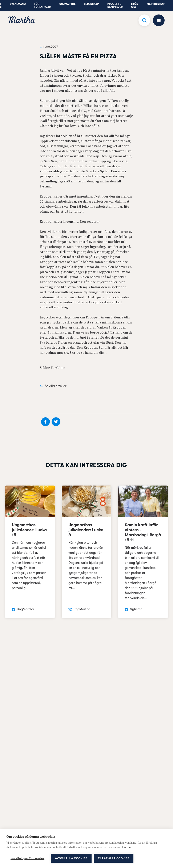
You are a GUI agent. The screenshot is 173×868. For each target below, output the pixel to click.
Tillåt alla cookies (114, 858)
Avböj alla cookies (71, 858)
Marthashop (156, 4)
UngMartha (68, 4)
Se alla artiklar (53, 386)
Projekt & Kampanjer (115, 5)
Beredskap (91, 4)
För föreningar (43, 5)
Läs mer (127, 847)
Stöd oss (135, 5)
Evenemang (18, 4)
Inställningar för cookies (27, 858)
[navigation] (22, 20)
